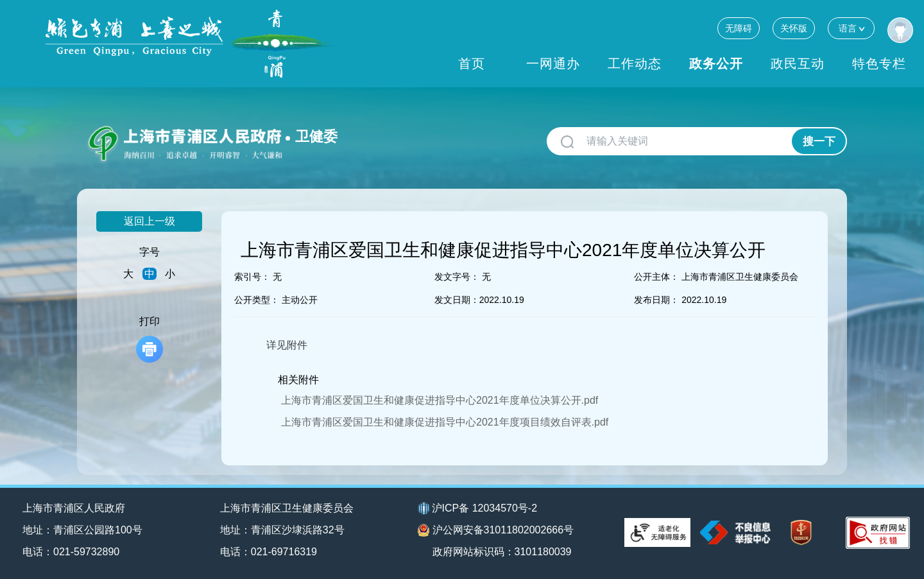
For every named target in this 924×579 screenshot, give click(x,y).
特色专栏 (879, 64)
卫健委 (316, 136)
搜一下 (819, 142)
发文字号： (457, 277)
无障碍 (739, 28)
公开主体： (656, 277)
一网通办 (553, 64)
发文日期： (457, 300)
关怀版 (794, 28)
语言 (851, 28)
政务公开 (716, 64)
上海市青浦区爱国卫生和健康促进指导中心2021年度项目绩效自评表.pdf (445, 422)
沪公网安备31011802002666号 (496, 530)
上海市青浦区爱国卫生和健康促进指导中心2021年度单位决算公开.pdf (440, 400)
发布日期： (656, 300)
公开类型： (257, 300)
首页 (472, 64)
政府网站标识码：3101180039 (502, 552)
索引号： (252, 277)
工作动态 (635, 64)
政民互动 (798, 64)
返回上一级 (150, 221)
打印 (150, 339)
